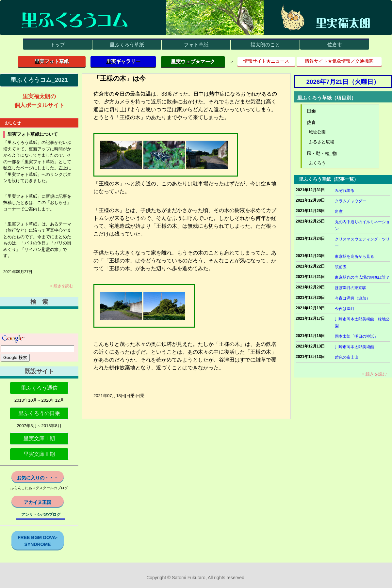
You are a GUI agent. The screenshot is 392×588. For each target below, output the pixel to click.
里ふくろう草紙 (127, 45)
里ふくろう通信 (39, 388)
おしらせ (13, 123)
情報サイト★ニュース (266, 61)
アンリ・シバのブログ (41, 515)
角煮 (339, 211)
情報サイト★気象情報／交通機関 (339, 61)
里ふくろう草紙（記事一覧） (329, 179)
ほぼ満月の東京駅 (351, 288)
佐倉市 (335, 45)
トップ (58, 45)
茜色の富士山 (347, 357)
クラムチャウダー (351, 201)
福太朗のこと (265, 45)
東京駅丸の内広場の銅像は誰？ (362, 277)
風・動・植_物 (322, 153)
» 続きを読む (62, 286)
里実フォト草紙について (33, 134)
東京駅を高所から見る (354, 256)
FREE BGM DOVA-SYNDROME (38, 541)
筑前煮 (341, 267)
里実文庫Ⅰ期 (39, 438)
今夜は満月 (345, 309)
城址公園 (317, 132)
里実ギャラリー (123, 61)
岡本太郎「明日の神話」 (356, 336)
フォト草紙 (196, 45)
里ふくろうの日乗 (39, 413)
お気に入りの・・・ (38, 478)
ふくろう (317, 163)
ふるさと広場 (321, 142)
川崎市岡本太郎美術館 (354, 347)
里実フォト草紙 (52, 61)
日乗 (311, 111)
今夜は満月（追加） (352, 298)
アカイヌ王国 (38, 502)
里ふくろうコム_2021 (39, 80)
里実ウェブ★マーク (193, 62)
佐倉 (311, 122)
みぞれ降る (345, 191)
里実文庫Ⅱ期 (39, 454)
